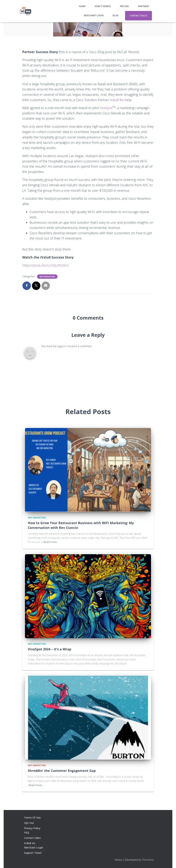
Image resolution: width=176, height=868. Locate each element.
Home (82, 6)
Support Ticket (33, 853)
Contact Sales (138, 16)
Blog (116, 15)
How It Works (103, 6)
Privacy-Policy (32, 828)
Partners (144, 6)
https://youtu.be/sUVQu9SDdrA (46, 265)
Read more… (51, 542)
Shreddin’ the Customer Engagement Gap (62, 771)
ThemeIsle (148, 860)
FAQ (27, 833)
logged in (62, 346)
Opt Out (29, 823)
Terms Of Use (32, 818)
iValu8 (115, 100)
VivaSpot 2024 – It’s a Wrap (49, 649)
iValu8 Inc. (30, 843)
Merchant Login (94, 15)
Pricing (124, 6)
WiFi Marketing (47, 277)
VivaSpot (106, 108)
